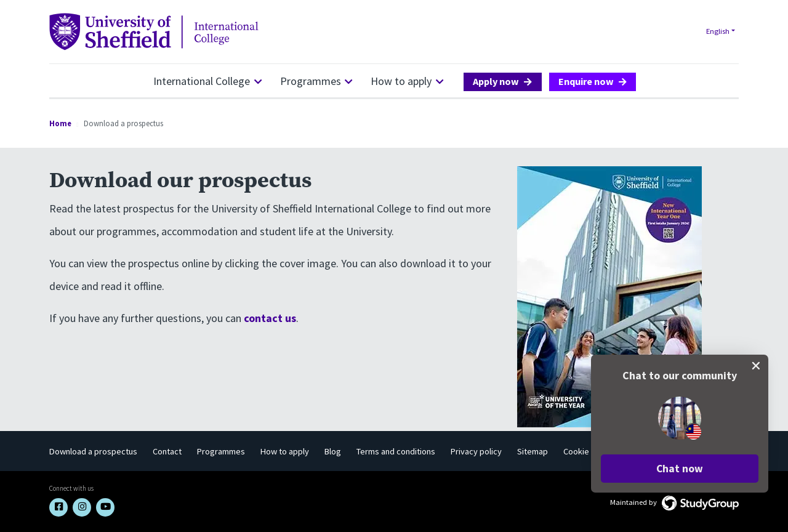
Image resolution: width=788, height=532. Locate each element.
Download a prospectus (93, 451)
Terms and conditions (396, 451)
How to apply (401, 81)
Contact (167, 451)
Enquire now (586, 81)
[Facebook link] (58, 507)
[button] (680, 469)
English (718, 31)
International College (202, 81)
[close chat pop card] (756, 366)
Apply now (496, 81)
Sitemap (533, 451)
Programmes (311, 81)
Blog (333, 451)
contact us (270, 318)
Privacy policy (476, 451)
